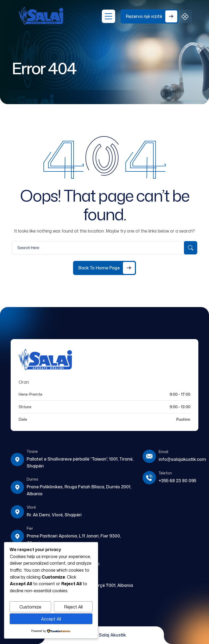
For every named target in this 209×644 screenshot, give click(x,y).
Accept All (51, 619)
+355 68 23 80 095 (177, 481)
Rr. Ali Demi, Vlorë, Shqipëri (54, 515)
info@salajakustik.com (182, 459)
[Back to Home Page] (104, 268)
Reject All (73, 607)
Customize (30, 607)
